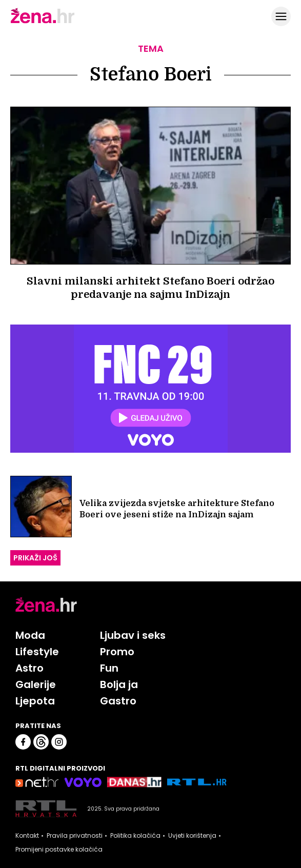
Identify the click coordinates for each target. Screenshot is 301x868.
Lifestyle (37, 652)
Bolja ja (119, 684)
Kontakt (27, 836)
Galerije (36, 684)
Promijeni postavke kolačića (59, 850)
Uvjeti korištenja (192, 836)
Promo (117, 652)
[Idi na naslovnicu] (43, 22)
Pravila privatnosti (75, 836)
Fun (109, 668)
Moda (30, 635)
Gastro (118, 701)
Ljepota (35, 701)
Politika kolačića (135, 836)
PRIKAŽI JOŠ (35, 558)
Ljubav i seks (133, 635)
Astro (29, 668)
